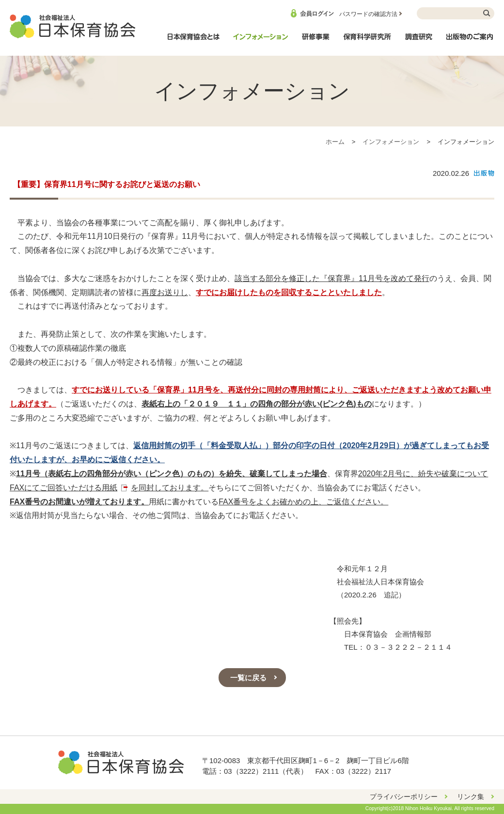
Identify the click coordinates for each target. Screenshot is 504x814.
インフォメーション (260, 42)
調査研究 (419, 42)
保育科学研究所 (367, 42)
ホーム (335, 142)
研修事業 (315, 42)
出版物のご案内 (470, 42)
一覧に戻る (248, 678)
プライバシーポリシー (404, 797)
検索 (487, 13)
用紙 (110, 488)
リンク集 (471, 797)
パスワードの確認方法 (368, 14)
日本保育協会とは (193, 42)
